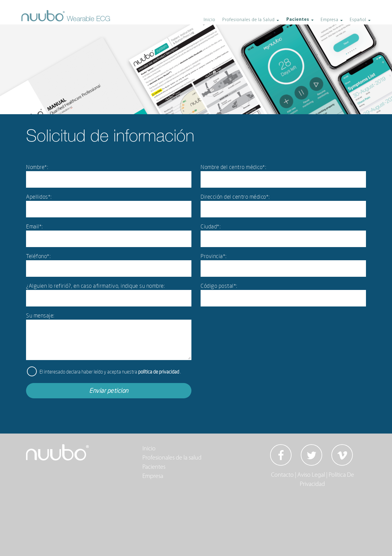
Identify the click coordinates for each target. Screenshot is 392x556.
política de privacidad (159, 372)
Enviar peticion (109, 391)
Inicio (209, 20)
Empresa (153, 476)
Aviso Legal (311, 475)
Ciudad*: (211, 226)
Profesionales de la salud (172, 458)
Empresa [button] (330, 20)
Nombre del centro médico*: (233, 167)
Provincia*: (214, 256)
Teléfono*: (38, 256)
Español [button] (359, 20)
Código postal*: (219, 286)
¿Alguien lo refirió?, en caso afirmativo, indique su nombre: (95, 286)
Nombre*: (37, 167)
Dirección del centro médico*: (235, 197)
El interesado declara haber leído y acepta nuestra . (110, 372)
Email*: (34, 226)
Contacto (282, 475)
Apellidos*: (39, 197)
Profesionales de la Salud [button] (249, 20)
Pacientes (154, 467)
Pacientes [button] (298, 20)
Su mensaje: (40, 315)
